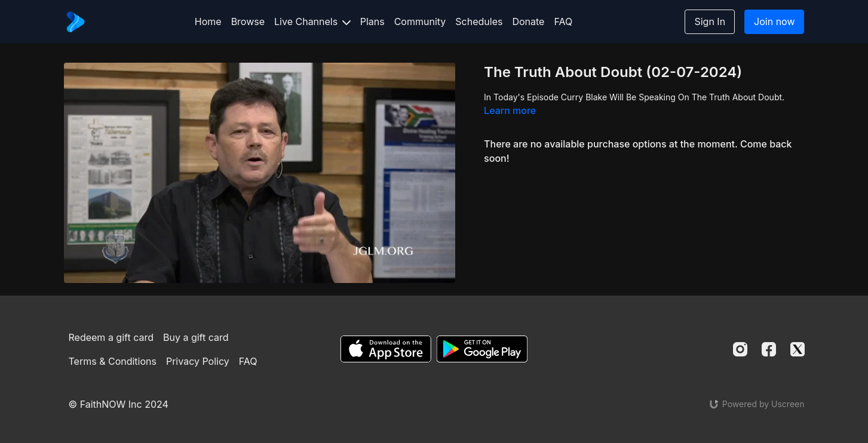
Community (420, 21)
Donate (528, 21)
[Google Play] (482, 349)
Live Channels (312, 21)
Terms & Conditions (113, 361)
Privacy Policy (198, 361)
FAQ (563, 21)
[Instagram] (740, 349)
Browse (248, 21)
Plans (372, 21)
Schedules (479, 21)
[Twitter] (798, 349)
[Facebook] (769, 349)
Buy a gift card (196, 337)
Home (208, 21)
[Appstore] (386, 349)
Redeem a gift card (111, 337)
